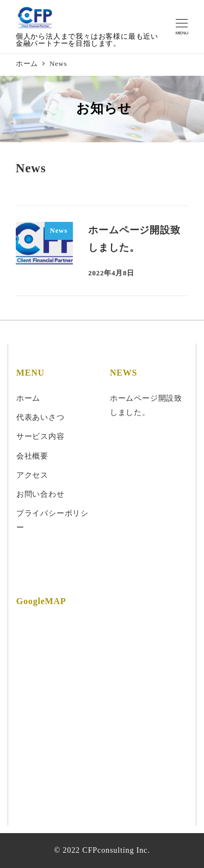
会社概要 (32, 456)
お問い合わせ (41, 494)
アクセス (32, 475)
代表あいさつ (41, 417)
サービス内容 (41, 436)
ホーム (28, 398)
